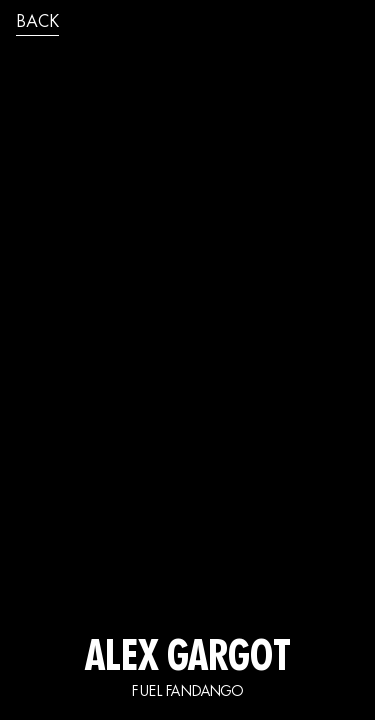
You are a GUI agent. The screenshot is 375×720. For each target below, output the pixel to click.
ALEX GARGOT (188, 660)
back (37, 23)
